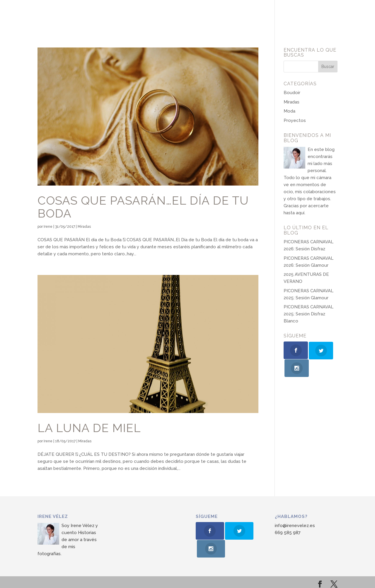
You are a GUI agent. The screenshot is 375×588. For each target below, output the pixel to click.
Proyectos (295, 120)
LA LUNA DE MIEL (89, 428)
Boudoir (292, 93)
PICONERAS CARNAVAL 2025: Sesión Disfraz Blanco (308, 314)
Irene (48, 227)
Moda (289, 111)
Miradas (84, 227)
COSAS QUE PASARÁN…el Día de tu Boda (143, 207)
